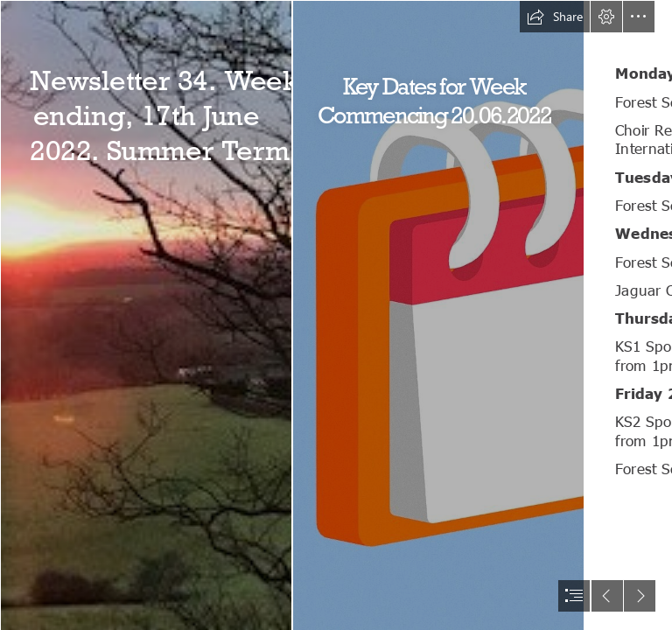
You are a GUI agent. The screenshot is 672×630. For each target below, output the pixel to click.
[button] (555, 17)
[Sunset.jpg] (145, 315)
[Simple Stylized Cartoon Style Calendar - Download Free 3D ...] (437, 315)
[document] (336, 315)
